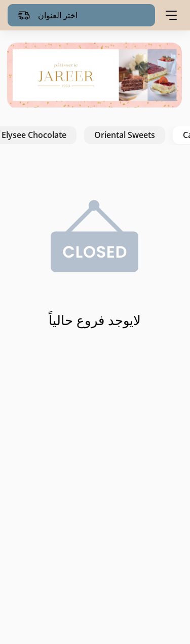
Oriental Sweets (125, 135)
